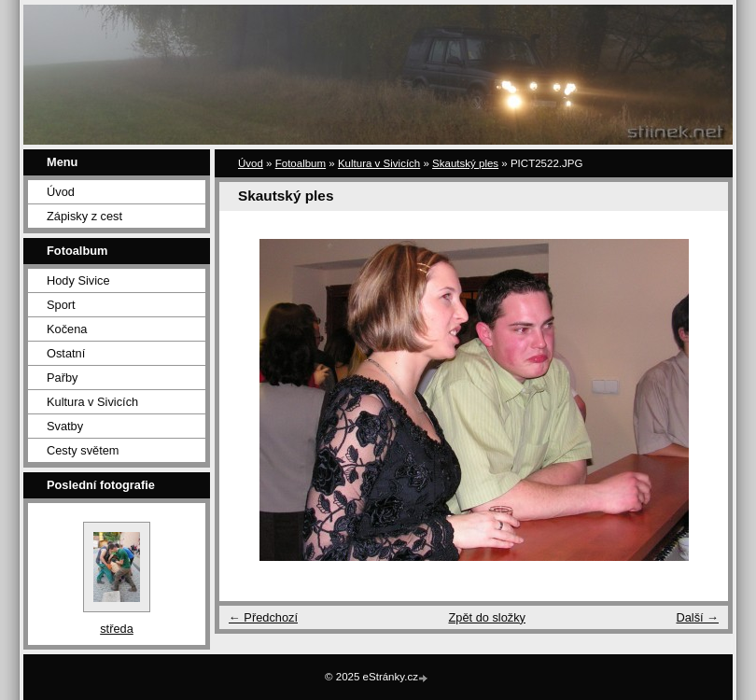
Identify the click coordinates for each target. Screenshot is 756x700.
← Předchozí (263, 617)
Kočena (67, 329)
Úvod (61, 192)
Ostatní (66, 353)
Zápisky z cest (84, 216)
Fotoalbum (301, 163)
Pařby (62, 378)
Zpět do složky (487, 617)
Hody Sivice (78, 280)
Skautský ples (465, 163)
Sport (61, 305)
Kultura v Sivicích (92, 402)
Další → (697, 617)
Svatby (65, 426)
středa (117, 629)
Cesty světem (83, 450)
